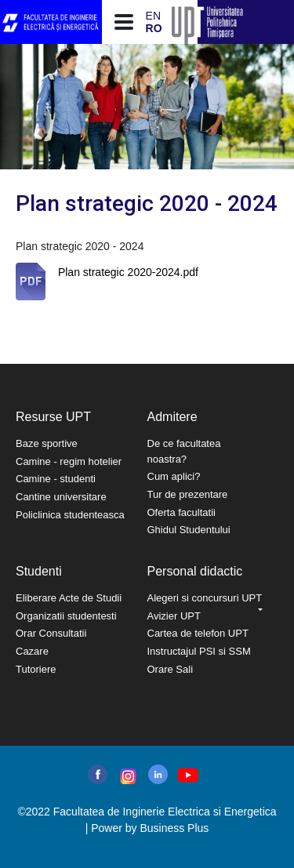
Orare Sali (171, 669)
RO (154, 28)
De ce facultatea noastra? (184, 451)
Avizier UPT (174, 616)
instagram (127, 776)
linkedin (158, 774)
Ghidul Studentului (189, 530)
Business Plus (174, 828)
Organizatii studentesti (66, 616)
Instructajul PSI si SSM (199, 651)
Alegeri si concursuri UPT (205, 598)
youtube (187, 775)
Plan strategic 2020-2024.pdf (128, 272)
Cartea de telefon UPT (198, 633)
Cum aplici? (174, 476)
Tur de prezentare (188, 494)
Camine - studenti (56, 479)
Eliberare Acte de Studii (69, 598)
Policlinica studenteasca (70, 515)
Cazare (32, 651)
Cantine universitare (61, 497)
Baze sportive (47, 443)
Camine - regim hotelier (69, 461)
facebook (98, 774)
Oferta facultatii (181, 512)
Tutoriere (36, 669)
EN (153, 16)
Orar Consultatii (51, 633)
